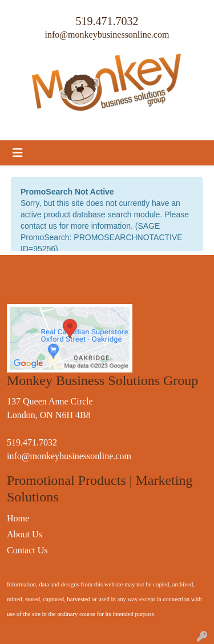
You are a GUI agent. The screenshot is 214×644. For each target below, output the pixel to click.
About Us (25, 534)
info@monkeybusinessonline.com (107, 35)
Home (18, 518)
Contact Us (27, 550)
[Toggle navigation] (18, 153)
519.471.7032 (107, 21)
